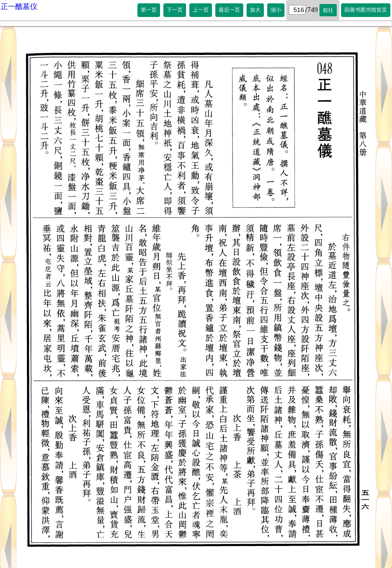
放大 (255, 10)
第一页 (149, 10)
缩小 (276, 10)
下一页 (175, 10)
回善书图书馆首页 (366, 10)
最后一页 (229, 10)
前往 (328, 10)
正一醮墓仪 (19, 6)
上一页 (201, 10)
